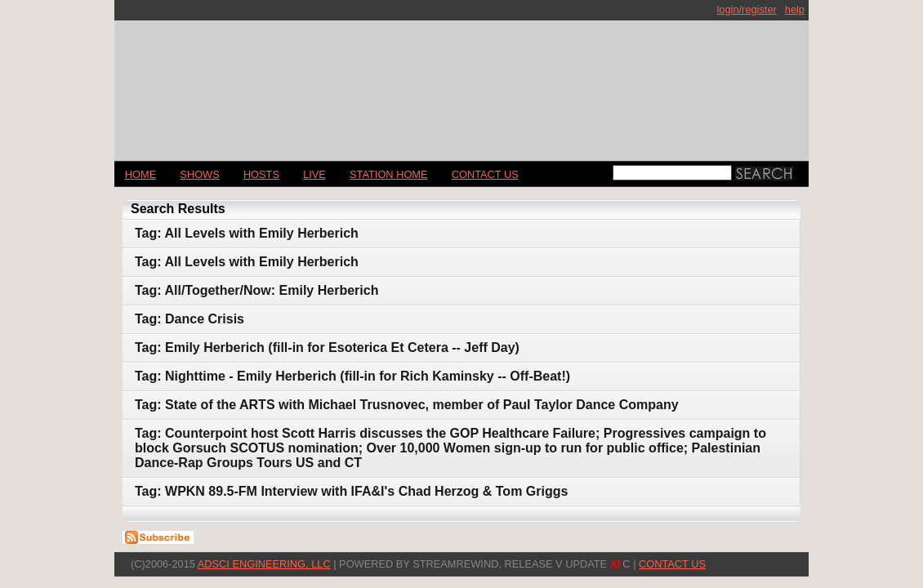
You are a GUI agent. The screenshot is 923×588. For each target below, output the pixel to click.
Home (140, 174)
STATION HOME (389, 174)
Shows (199, 174)
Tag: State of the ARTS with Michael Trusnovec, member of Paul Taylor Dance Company (407, 405)
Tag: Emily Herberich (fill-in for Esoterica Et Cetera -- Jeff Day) (327, 347)
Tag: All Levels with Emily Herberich (247, 233)
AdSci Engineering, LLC (264, 564)
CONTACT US (485, 174)
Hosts (261, 174)
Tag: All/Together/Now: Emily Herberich (256, 290)
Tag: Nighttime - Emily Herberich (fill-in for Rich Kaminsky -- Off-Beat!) (352, 376)
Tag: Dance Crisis (190, 319)
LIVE (314, 174)
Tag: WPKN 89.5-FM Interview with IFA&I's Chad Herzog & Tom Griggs (351, 491)
